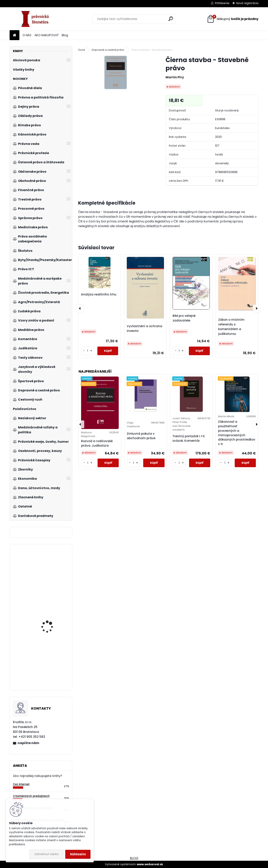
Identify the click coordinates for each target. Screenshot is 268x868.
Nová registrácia (247, 3)
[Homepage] (14, 35)
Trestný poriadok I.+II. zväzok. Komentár (189, 438)
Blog (65, 35)
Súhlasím (78, 854)
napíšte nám (28, 743)
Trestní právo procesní (51, 673)
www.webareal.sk (150, 864)
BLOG (134, 858)
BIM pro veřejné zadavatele (184, 318)
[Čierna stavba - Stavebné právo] (116, 72)
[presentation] (80, 308)
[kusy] (88, 351)
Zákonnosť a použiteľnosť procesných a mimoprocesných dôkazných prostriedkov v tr (237, 433)
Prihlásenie (222, 3)
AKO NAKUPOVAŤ (47, 35)
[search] (171, 19)
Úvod (81, 50)
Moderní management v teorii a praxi (52, 572)
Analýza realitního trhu (99, 294)
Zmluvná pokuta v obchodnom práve (141, 436)
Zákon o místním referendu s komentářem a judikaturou (231, 327)
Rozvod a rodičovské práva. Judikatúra (97, 443)
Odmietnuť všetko (47, 854)
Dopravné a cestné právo (108, 50)
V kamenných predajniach (31, 796)
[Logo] (37, 19)
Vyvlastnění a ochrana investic (144, 328)
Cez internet (21, 784)
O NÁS (27, 35)
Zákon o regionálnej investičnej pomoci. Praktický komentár (49, 633)
